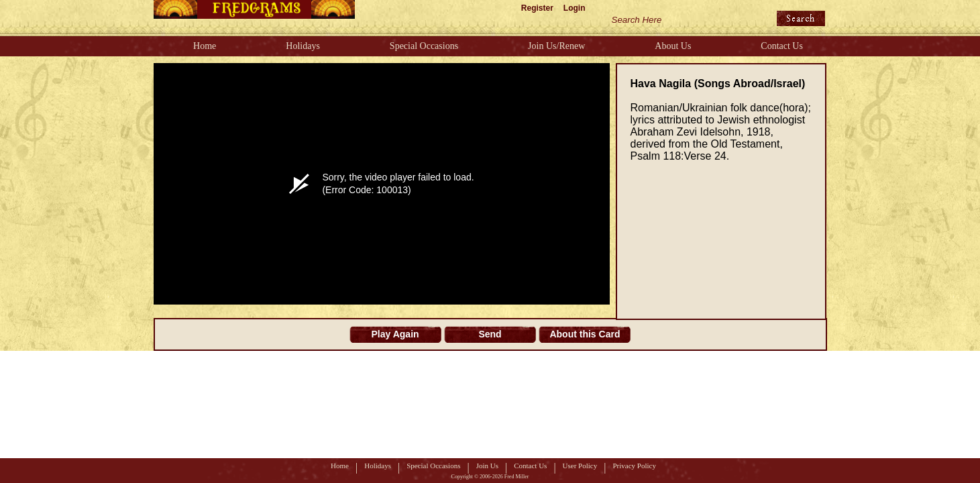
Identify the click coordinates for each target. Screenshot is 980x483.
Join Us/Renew (556, 46)
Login (575, 8)
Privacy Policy (634, 466)
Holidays (303, 46)
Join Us (487, 466)
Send (490, 334)
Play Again (395, 334)
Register (537, 8)
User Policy (580, 466)
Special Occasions (424, 46)
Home (205, 46)
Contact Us (782, 46)
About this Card (585, 334)
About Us (673, 46)
